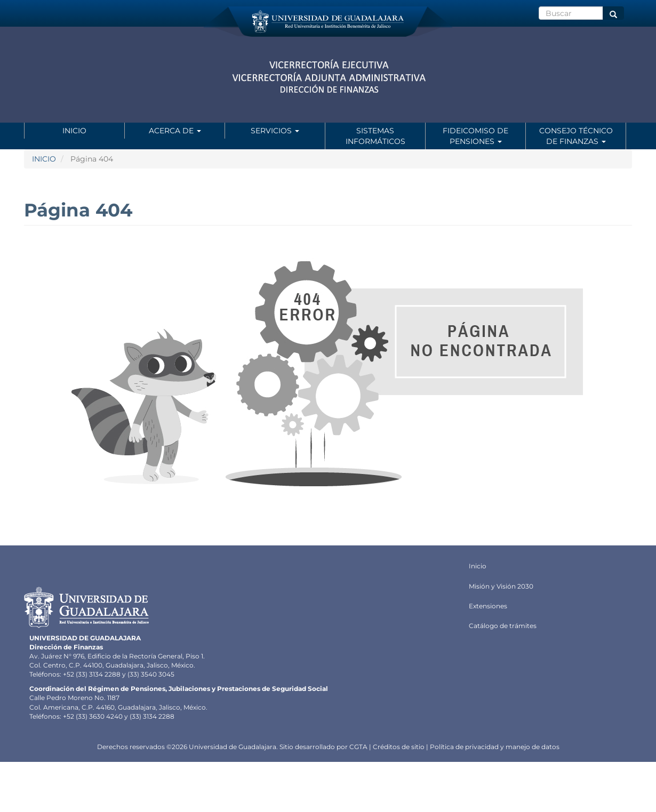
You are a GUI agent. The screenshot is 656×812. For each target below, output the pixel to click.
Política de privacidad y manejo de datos (495, 747)
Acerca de (175, 131)
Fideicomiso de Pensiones (475, 136)
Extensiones (488, 606)
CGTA (358, 747)
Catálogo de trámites (503, 626)
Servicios (275, 131)
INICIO (44, 159)
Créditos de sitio (399, 747)
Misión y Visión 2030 (501, 586)
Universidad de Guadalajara (233, 747)
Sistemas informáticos (375, 136)
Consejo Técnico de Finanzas (576, 136)
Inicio (74, 131)
